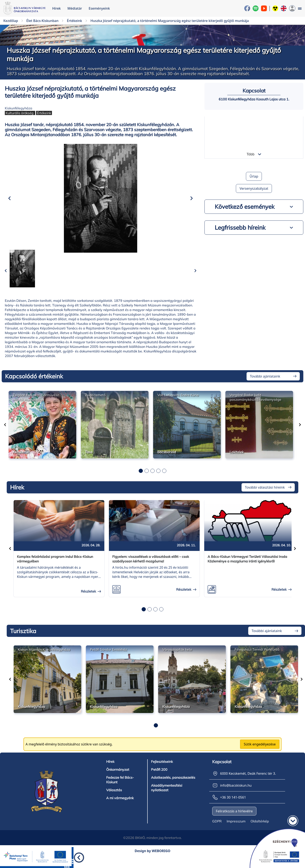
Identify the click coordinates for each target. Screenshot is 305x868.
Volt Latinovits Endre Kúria (178, 401)
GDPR (217, 828)
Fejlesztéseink (162, 768)
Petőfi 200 (159, 776)
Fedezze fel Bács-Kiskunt (120, 786)
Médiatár (75, 8)
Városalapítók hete (177, 656)
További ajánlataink (265, 383)
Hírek (56, 8)
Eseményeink (99, 8)
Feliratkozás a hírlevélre (234, 818)
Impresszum (236, 828)
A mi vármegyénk (120, 804)
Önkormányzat (118, 776)
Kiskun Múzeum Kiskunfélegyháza (44, 656)
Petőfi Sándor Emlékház (109, 656)
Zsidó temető (95, 401)
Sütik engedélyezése (260, 751)
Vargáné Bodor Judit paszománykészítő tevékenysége (255, 403)
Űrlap (254, 176)
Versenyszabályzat (254, 188)
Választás (114, 796)
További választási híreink (265, 494)
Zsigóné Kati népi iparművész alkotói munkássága (36, 403)
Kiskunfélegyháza (19, 108)
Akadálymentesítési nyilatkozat (167, 794)
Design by (153, 857)
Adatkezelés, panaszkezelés (173, 784)
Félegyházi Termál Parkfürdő (257, 656)
